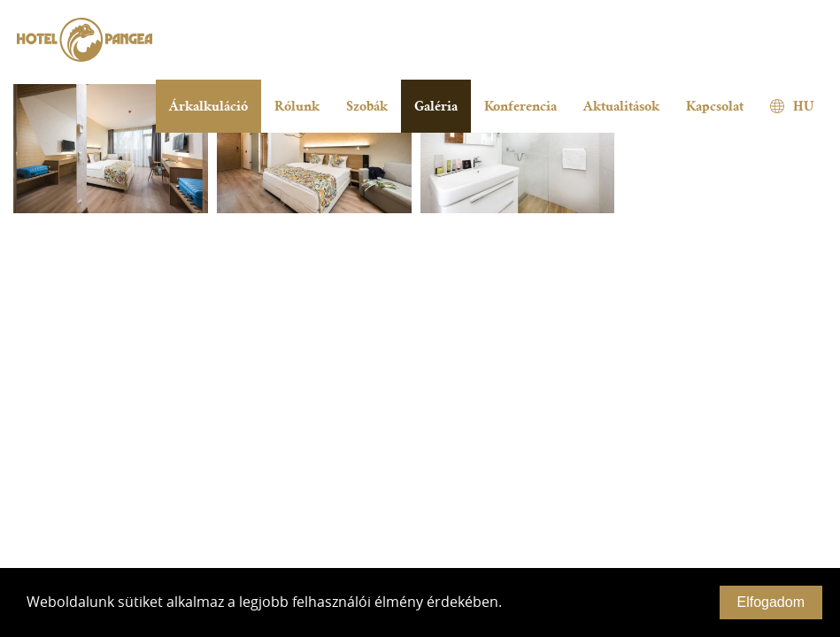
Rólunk (297, 106)
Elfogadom (771, 602)
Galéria (436, 106)
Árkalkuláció (208, 106)
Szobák (367, 106)
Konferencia (520, 106)
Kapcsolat (715, 106)
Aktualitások (621, 106)
